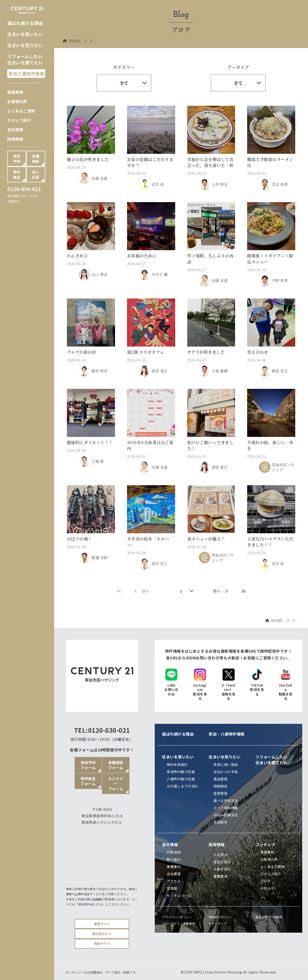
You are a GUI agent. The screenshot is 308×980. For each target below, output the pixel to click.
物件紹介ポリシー (221, 917)
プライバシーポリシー (177, 917)
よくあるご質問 (21, 111)
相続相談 (220, 786)
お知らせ (267, 888)
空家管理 (220, 793)
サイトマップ (218, 923)
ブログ (266, 881)
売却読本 (220, 822)
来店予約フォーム (88, 765)
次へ (220, 591)
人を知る (220, 855)
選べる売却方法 (226, 800)
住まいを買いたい (25, 34)
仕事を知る (222, 869)
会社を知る (222, 862)
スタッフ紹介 (19, 120)
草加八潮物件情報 (26, 74)
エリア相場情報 (226, 808)
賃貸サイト (102, 924)
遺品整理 (220, 779)
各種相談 (36, 159)
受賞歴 (172, 888)
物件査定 (17, 174)
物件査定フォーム (88, 781)
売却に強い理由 (226, 764)
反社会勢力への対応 (269, 917)
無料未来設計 (177, 764)
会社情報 (15, 130)
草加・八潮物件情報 (227, 734)
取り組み (174, 859)
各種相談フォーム (116, 765)
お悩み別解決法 (226, 815)
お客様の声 (17, 101)
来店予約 (17, 159)
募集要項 (220, 876)
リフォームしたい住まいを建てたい (25, 59)
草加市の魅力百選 (181, 772)
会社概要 (174, 874)
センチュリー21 (179, 895)
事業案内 (174, 867)
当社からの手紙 (226, 772)
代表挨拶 (174, 852)
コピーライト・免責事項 (179, 923)
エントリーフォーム (116, 784)
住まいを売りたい (25, 45)
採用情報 (15, 139)
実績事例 (15, 92)
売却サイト (102, 944)
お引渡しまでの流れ (183, 786)
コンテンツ (266, 844)
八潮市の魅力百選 (181, 779)
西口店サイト (102, 934)
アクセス (174, 881)
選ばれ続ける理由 (25, 23)
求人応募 (36, 174)
